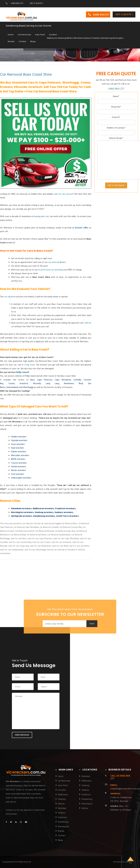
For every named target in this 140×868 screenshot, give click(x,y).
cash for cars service (63, 194)
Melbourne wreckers (43, 509)
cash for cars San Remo (79, 546)
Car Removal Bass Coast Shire (26, 74)
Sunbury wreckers (64, 512)
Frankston (62, 817)
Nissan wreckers (18, 470)
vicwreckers (5, 554)
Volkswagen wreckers (21, 478)
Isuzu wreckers (18, 444)
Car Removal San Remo (37, 535)
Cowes (12, 384)
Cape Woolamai (63, 380)
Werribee (62, 808)
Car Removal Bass (69, 524)
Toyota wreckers (19, 463)
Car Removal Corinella (49, 527)
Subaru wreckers (19, 452)
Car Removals (24, 33)
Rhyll (81, 384)
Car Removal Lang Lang (65, 531)
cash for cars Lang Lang (18, 546)
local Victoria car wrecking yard (53, 270)
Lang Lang (52, 384)
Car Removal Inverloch (25, 531)
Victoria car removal (42, 524)
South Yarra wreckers (67, 516)
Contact (22, 40)
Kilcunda (37, 384)
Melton (61, 804)
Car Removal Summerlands (59, 535)
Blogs (33, 40)
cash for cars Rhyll (60, 546)
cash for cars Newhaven (40, 546)
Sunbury (62, 813)
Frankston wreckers (65, 509)
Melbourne (63, 795)
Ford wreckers (18, 474)
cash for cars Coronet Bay (20, 542)
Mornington (63, 827)
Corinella (77, 380)
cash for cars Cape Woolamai (66, 539)
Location (53, 33)
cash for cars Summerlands (12, 550)
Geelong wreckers (44, 512)
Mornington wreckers (22, 512)
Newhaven (69, 384)
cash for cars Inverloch (61, 542)
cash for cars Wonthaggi (35, 550)
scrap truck (30, 365)
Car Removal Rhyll (18, 535)
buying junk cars (41, 216)
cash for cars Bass (19, 539)
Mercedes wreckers (20, 455)
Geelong (62, 799)
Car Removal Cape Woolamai (26, 527)
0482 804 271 (17, 3)
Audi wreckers (18, 448)
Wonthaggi (28, 387)
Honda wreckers (19, 467)
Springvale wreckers (22, 516)
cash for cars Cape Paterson (40, 539)
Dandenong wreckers (44, 516)
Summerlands (12, 387)
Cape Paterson (45, 380)
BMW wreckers (18, 459)
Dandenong (63, 822)
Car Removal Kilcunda (45, 531)
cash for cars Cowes (41, 542)
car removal (54, 262)
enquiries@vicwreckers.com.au (125, 787)
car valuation (10, 297)
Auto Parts (40, 33)
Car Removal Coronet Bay (71, 527)
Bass (32, 380)
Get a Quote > (124, 13)
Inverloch (24, 384)
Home (11, 33)
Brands (11, 40)
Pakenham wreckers (21, 509)
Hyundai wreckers (19, 440)
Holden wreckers (19, 437)
